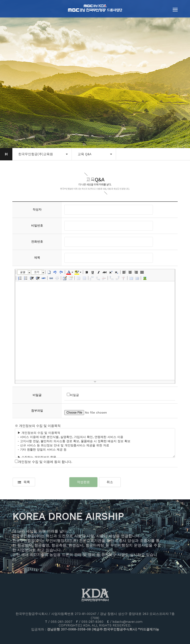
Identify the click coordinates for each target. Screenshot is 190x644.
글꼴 (23, 272)
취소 (110, 482)
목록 (24, 482)
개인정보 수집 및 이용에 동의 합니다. (45, 462)
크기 (37, 272)
